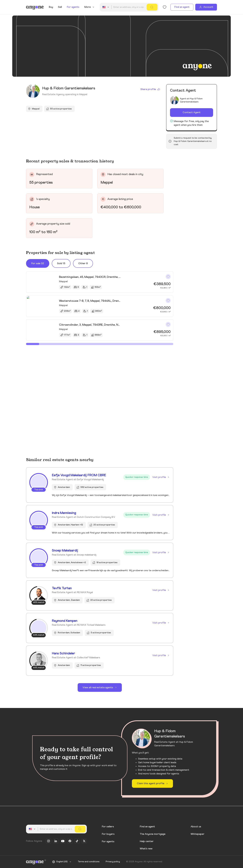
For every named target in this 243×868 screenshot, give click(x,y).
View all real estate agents (100, 687)
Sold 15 (61, 263)
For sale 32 (38, 263)
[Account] (206, 7)
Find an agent (182, 7)
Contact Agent (192, 112)
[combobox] (106, 7)
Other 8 (83, 263)
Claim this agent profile (153, 784)
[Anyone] (35, 7)
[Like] (168, 277)
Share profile (150, 89)
